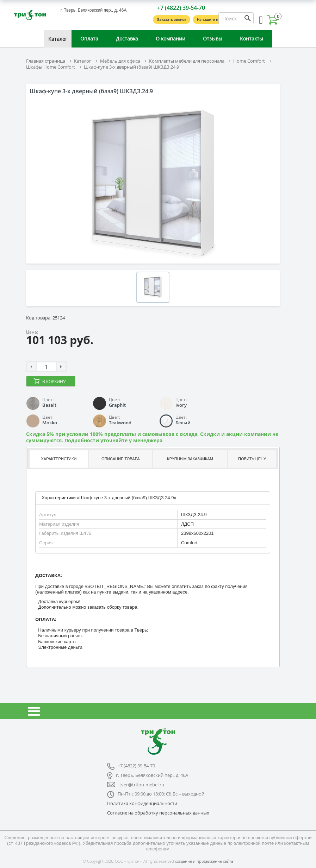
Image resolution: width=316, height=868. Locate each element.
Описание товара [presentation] (121, 459)
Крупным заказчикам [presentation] (190, 459)
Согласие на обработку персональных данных (158, 813)
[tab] (58, 459)
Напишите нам (210, 19)
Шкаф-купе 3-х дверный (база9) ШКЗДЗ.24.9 (131, 67)
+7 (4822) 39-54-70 (181, 8)
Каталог (58, 39)
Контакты (252, 39)
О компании (171, 39)
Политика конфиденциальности (142, 803)
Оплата (89, 39)
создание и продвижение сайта (204, 861)
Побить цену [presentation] (252, 459)
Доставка (127, 39)
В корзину (54, 382)
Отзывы (213, 39)
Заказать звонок (172, 19)
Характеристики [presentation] (59, 459)
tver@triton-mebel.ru (142, 785)
